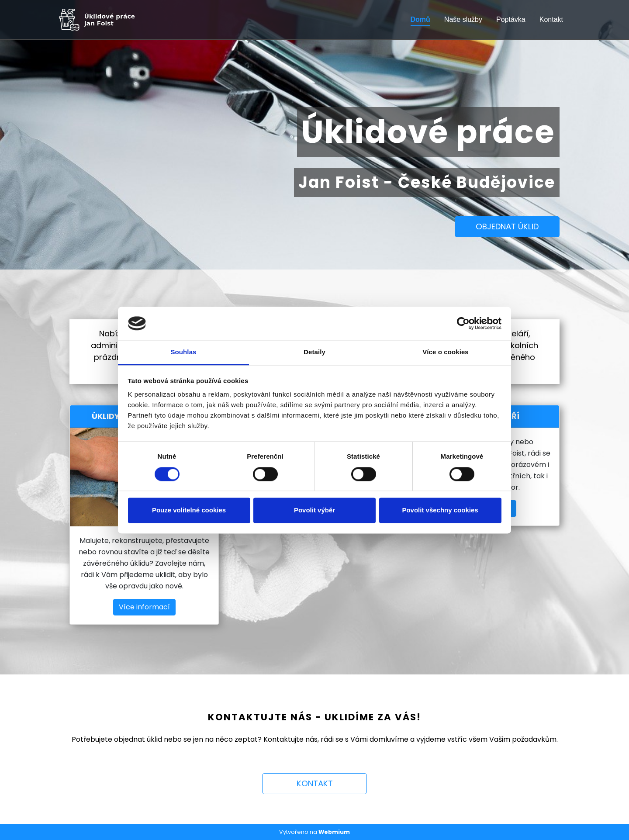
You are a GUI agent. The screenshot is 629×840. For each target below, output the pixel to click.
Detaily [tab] (314, 352)
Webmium (334, 832)
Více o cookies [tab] (446, 352)
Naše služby (463, 19)
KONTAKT (315, 783)
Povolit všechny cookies (440, 510)
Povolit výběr (314, 510)
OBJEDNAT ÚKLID (507, 226)
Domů (420, 19)
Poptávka (511, 19)
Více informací (144, 607)
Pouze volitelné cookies (189, 510)
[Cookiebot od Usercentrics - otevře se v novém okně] (463, 323)
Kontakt (551, 19)
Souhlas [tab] (183, 352)
